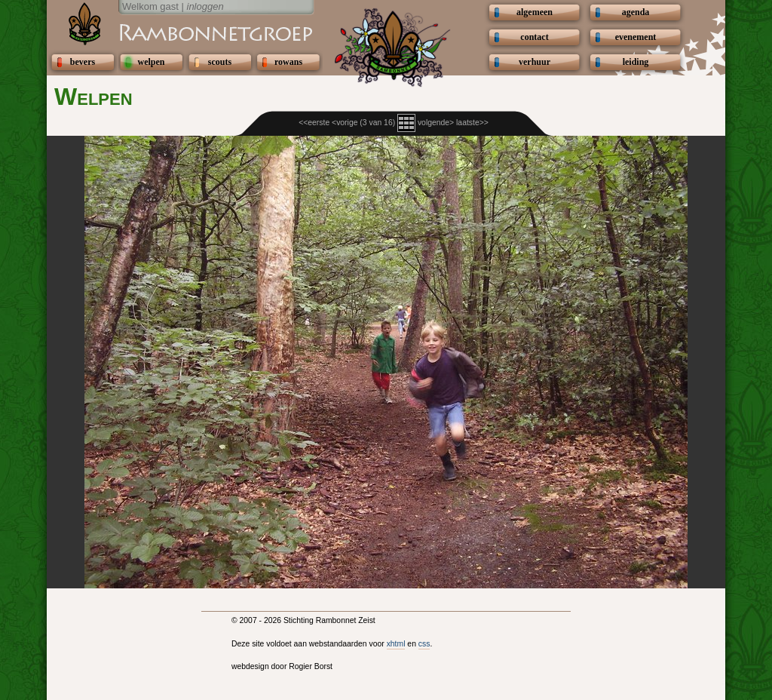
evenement (636, 37)
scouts (220, 62)
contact (534, 37)
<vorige (345, 123)
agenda (636, 12)
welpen (152, 62)
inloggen (205, 6)
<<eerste (314, 123)
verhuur (535, 62)
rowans (288, 62)
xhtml (396, 644)
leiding (636, 62)
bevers (83, 62)
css (424, 644)
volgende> (436, 123)
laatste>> (472, 123)
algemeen (535, 12)
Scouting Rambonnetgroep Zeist (179, 32)
